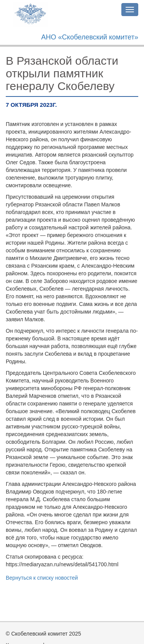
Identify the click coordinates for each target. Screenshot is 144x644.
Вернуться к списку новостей (42, 578)
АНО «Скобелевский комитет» (90, 37)
